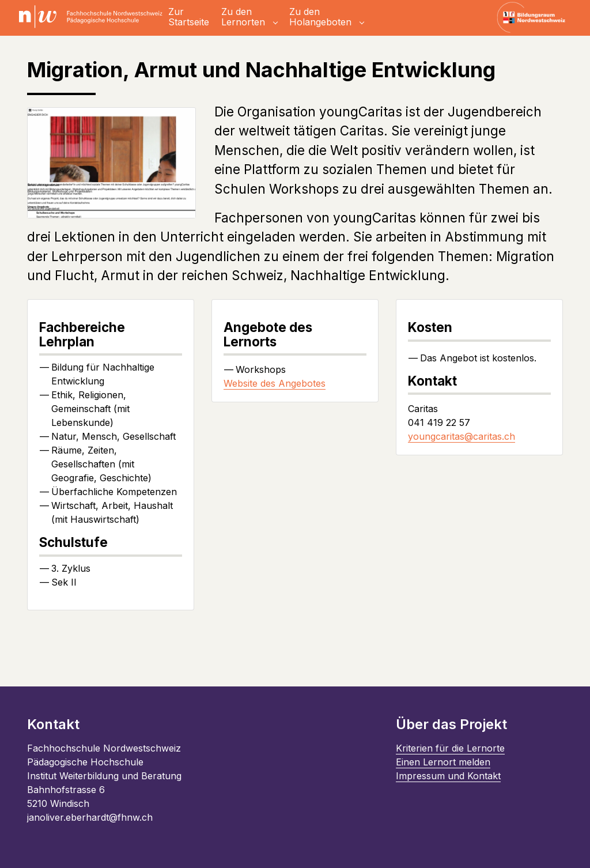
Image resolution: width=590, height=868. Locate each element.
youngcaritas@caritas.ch (462, 436)
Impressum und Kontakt (448, 776)
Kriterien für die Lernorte (450, 748)
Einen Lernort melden (443, 762)
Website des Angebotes (275, 383)
